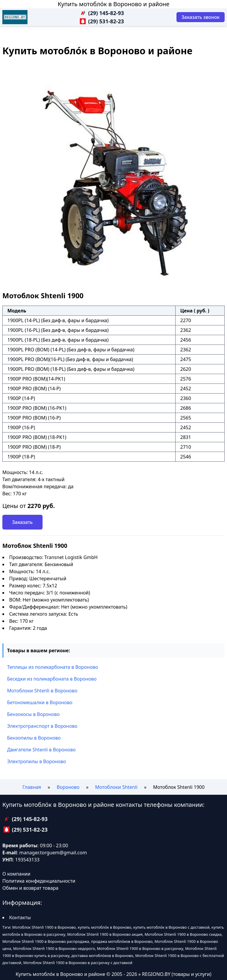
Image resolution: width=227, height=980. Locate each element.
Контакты (20, 917)
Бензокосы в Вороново (33, 714)
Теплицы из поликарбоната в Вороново (53, 667)
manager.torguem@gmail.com (53, 853)
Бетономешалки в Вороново (40, 702)
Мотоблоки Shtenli (116, 787)
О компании (16, 874)
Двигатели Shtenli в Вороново (41, 750)
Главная (32, 787)
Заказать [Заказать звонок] (22, 522)
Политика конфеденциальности (39, 881)
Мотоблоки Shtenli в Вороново (42, 691)
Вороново (68, 787)
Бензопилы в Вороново (34, 738)
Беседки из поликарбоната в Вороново (52, 679)
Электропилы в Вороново (37, 761)
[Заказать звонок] (201, 17)
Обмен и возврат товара (30, 888)
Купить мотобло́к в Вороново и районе (113, 4)
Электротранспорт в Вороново (42, 726)
